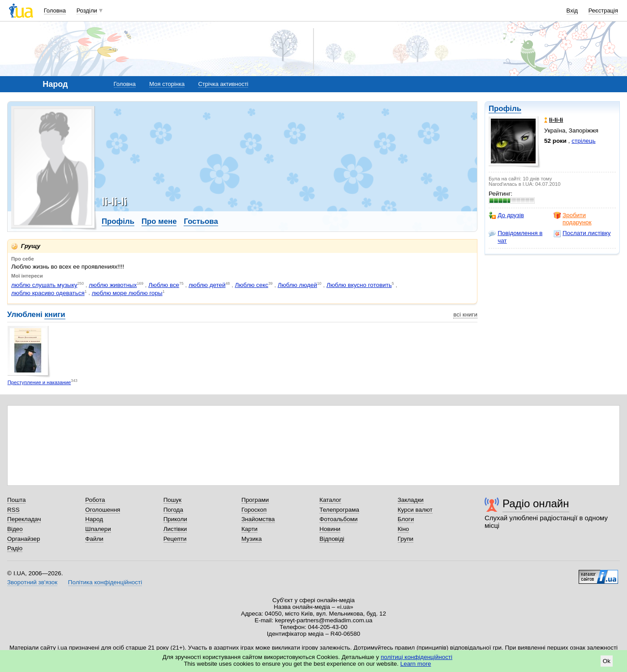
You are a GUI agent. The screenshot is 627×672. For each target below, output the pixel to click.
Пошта (16, 500)
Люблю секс (251, 285)
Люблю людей (297, 285)
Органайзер (24, 539)
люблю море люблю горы (127, 293)
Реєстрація (603, 11)
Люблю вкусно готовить (359, 285)
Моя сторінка (167, 84)
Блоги (406, 519)
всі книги (465, 315)
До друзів (506, 215)
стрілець (583, 141)
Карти (249, 529)
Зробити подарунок (573, 219)
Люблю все (164, 285)
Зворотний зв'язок (32, 582)
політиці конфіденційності (417, 657)
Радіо (15, 548)
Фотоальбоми (338, 519)
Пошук (173, 500)
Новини (330, 529)
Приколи (175, 519)
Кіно (404, 529)
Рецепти (175, 539)
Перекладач (24, 519)
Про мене (159, 221)
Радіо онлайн (536, 503)
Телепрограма (339, 510)
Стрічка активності (223, 84)
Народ (94, 519)
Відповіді (332, 539)
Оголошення (103, 510)
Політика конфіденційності (105, 582)
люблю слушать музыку (44, 285)
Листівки (175, 529)
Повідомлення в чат (515, 237)
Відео (15, 529)
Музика (251, 539)
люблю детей (207, 285)
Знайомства (258, 519)
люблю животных (113, 285)
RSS (13, 510)
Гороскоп (254, 510)
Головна (55, 11)
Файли (94, 539)
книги (55, 315)
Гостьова (201, 221)
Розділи (87, 11)
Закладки (411, 500)
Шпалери (98, 529)
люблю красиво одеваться (48, 293)
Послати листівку (582, 233)
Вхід (572, 11)
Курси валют (415, 510)
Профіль (505, 109)
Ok (607, 661)
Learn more (416, 664)
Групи (406, 539)
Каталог (330, 500)
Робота (95, 500)
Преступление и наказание (39, 382)
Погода (173, 510)
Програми (255, 500)
